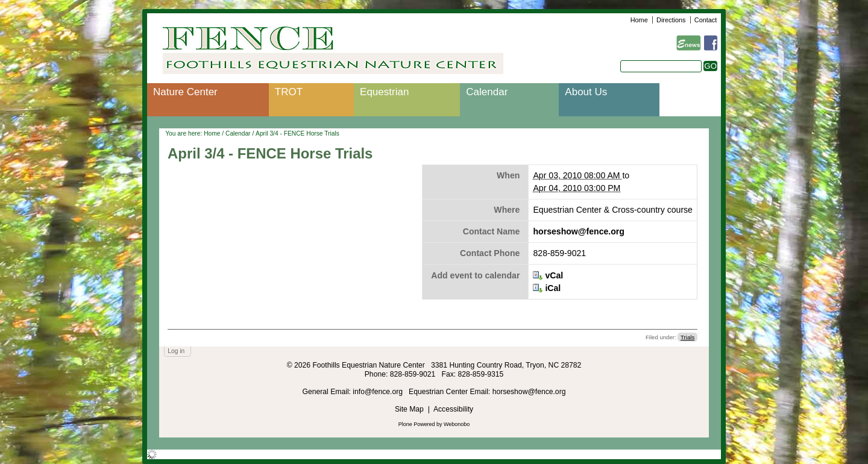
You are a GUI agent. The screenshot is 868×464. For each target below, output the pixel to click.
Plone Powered (417, 424)
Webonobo (457, 424)
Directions (671, 20)
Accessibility (453, 409)
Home (639, 20)
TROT (289, 92)
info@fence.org (379, 392)
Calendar (487, 92)
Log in (176, 351)
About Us (586, 92)
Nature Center (185, 92)
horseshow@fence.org (578, 231)
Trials (687, 337)
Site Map (409, 409)
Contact (706, 20)
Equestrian (384, 92)
